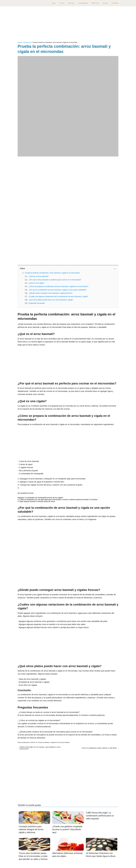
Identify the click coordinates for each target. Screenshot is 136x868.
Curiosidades (83, 3)
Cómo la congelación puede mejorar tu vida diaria (99, 748)
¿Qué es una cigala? (36, 283)
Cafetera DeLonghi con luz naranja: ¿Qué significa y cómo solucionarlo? (40, 748)
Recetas (71, 3)
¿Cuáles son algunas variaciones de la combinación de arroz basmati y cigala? (58, 296)
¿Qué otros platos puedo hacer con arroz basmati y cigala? (51, 300)
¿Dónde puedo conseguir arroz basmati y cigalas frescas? (51, 293)
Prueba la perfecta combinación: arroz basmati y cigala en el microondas (52, 273)
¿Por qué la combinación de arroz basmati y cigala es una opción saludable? (58, 290)
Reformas (95, 3)
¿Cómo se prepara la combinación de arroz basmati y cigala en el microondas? (58, 286)
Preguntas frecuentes (37, 303)
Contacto (115, 3)
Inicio (54, 3)
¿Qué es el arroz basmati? (39, 276)
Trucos (62, 3)
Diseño (105, 3)
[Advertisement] (68, 24)
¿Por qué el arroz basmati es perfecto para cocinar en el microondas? (55, 280)
